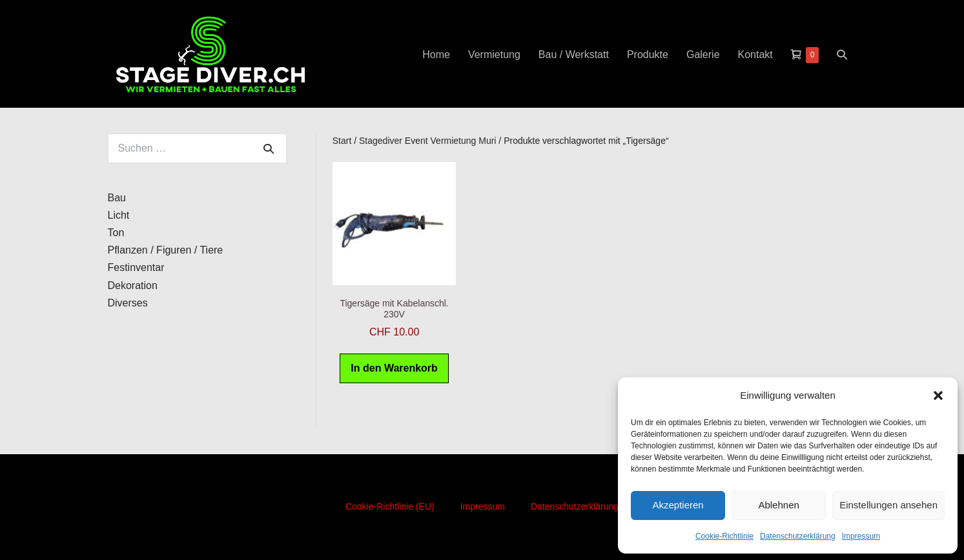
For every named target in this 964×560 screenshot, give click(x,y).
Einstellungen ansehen (888, 505)
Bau (117, 198)
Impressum (861, 536)
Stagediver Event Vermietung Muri (427, 141)
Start (342, 141)
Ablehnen (778, 505)
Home (436, 55)
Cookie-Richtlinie (724, 536)
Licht (119, 215)
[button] (938, 395)
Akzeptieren (678, 505)
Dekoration (133, 285)
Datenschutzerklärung (798, 536)
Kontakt (755, 55)
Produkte (648, 55)
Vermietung (494, 55)
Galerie (703, 55)
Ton (116, 233)
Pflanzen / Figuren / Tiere (166, 250)
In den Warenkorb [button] (394, 368)
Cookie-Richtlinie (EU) (390, 506)
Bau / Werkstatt (574, 55)
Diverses (128, 303)
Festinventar (136, 267)
